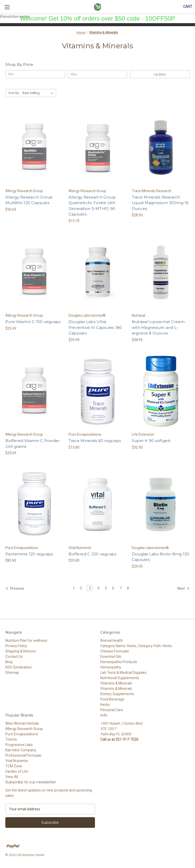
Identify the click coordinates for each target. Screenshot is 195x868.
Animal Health (112, 641)
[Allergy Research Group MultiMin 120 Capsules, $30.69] (34, 148)
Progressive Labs (19, 745)
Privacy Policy (16, 646)
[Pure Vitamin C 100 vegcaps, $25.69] (34, 272)
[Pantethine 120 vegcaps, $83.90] (34, 504)
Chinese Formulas (115, 651)
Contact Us (14, 657)
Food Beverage (112, 699)
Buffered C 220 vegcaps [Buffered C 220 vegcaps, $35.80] (93, 554)
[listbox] (39, 93)
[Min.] (35, 74)
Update (160, 74)
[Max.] (97, 74)
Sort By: (14, 93)
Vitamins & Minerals (116, 683)
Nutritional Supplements (120, 678)
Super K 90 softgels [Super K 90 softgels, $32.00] (151, 441)
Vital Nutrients (17, 761)
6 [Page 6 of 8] (113, 588)
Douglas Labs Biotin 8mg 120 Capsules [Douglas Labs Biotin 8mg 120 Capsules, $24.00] (161, 557)
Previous (15, 588)
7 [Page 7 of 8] (121, 588)
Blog (9, 662)
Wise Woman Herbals (22, 723)
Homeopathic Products (119, 662)
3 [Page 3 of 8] (90, 588)
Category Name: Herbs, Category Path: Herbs (136, 646)
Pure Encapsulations (22, 734)
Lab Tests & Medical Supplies (123, 673)
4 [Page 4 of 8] (99, 588)
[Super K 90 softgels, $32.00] (161, 391)
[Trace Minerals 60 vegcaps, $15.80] (97, 391)
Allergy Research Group (24, 729)
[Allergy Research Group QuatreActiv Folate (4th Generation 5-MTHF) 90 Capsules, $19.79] (97, 148)
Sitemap (12, 673)
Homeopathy (111, 667)
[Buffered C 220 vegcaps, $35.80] (97, 504)
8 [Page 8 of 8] (128, 588)
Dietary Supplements (117, 694)
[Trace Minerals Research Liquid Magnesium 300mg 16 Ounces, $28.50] (161, 148)
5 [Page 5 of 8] (106, 588)
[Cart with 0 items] (188, 7)
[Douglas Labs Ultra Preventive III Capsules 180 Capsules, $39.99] (97, 272)
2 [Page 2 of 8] (81, 588)
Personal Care (112, 710)
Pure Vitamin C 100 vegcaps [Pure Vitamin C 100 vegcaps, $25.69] (33, 322)
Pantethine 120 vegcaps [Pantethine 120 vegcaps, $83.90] (29, 554)
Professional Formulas (23, 755)
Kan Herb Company (21, 750)
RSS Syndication (19, 667)
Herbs (105, 705)
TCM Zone (14, 766)
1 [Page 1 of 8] (74, 588)
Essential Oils (111, 657)
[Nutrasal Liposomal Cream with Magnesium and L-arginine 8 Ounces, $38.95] (161, 272)
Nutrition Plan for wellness (26, 641)
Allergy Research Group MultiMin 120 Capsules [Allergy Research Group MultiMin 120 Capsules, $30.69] (29, 200)
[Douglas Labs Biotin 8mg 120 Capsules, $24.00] (161, 504)
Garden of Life (17, 771)
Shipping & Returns (21, 651)
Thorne (11, 739)
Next (183, 588)
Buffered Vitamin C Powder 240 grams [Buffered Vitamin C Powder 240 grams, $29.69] (32, 444)
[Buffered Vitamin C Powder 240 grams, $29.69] (34, 391)
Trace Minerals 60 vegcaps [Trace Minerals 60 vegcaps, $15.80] (95, 441)
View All (12, 777)
